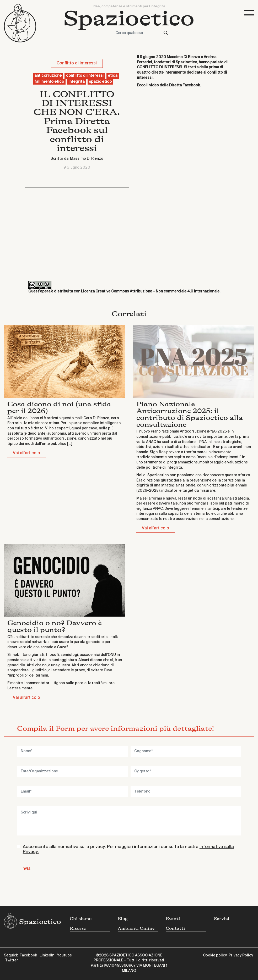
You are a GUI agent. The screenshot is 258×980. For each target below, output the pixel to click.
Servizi (222, 919)
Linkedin (47, 955)
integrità (77, 82)
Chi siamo (81, 919)
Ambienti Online (136, 928)
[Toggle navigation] (249, 13)
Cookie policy (215, 955)
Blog (123, 919)
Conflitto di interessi (77, 63)
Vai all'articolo (26, 453)
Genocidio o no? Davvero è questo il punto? (55, 626)
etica (113, 76)
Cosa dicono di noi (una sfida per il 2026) (59, 408)
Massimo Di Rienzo (87, 159)
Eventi (173, 919)
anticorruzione (48, 76)
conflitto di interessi (85, 76)
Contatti (175, 928)
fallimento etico (49, 82)
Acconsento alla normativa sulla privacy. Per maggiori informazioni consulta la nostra (128, 849)
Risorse (78, 928)
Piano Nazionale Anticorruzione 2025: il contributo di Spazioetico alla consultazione (190, 414)
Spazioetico (129, 19)
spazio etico (100, 82)
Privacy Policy (241, 955)
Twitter (12, 960)
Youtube (64, 955)
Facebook (28, 955)
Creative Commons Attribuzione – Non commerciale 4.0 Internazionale (157, 291)
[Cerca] (166, 33)
